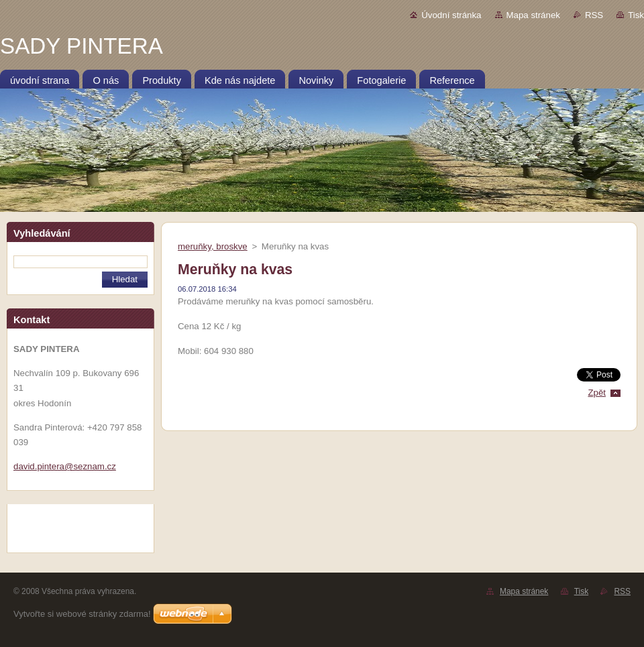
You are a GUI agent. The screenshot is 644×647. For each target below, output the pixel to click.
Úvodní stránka (451, 15)
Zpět (597, 393)
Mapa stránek (533, 15)
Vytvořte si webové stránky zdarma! (82, 614)
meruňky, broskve (213, 246)
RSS (594, 15)
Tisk (636, 15)
